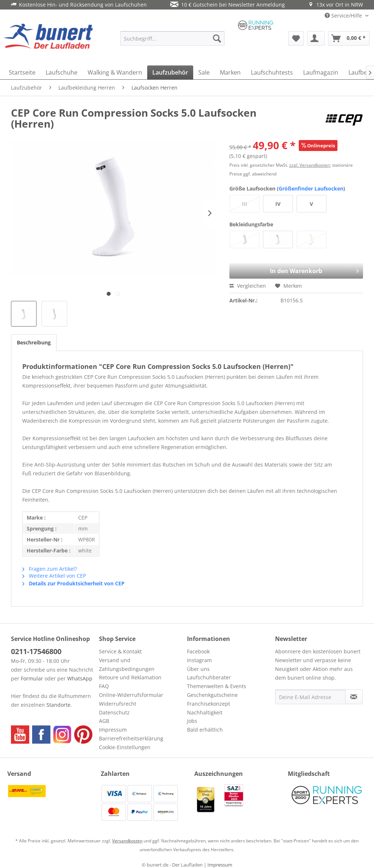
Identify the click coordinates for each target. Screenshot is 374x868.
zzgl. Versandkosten (310, 165)
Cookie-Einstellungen (125, 747)
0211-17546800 (36, 651)
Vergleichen (248, 286)
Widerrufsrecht (118, 704)
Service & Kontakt (120, 651)
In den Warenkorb (303, 269)
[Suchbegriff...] (173, 38)
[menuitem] (173, 38)
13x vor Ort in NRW (336, 5)
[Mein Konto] (316, 38)
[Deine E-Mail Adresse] (310, 697)
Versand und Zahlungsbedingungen (127, 665)
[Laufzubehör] (170, 72)
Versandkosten (127, 841)
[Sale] (204, 72)
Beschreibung (34, 342)
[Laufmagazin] (321, 72)
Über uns (198, 669)
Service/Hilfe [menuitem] (344, 16)
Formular (32, 678)
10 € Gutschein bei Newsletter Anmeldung (228, 5)
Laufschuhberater (209, 677)
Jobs (192, 721)
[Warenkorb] (349, 38)
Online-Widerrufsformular (131, 695)
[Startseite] (22, 72)
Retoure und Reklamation (130, 677)
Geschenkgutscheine (212, 695)
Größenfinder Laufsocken (311, 188)
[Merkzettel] (296, 38)
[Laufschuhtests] (272, 72)
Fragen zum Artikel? (50, 569)
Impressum (113, 730)
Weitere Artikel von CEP (54, 576)
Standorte (58, 705)
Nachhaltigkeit (205, 712)
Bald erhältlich (205, 730)
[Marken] (230, 72)
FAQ (104, 686)
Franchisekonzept (209, 704)
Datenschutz (114, 712)
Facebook (198, 651)
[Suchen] (217, 38)
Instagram (199, 660)
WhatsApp (80, 678)
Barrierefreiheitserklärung (131, 738)
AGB (104, 721)
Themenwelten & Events (217, 686)
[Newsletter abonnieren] (354, 697)
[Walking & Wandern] (115, 72)
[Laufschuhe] (62, 72)
